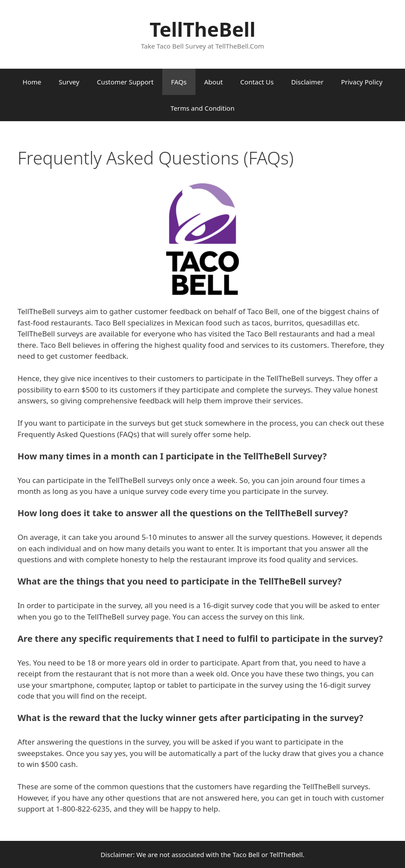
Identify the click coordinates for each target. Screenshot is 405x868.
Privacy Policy (362, 82)
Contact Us (257, 82)
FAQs (179, 82)
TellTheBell (202, 29)
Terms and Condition (202, 108)
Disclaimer (307, 82)
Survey (69, 82)
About (214, 82)
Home (32, 82)
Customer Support (125, 82)
